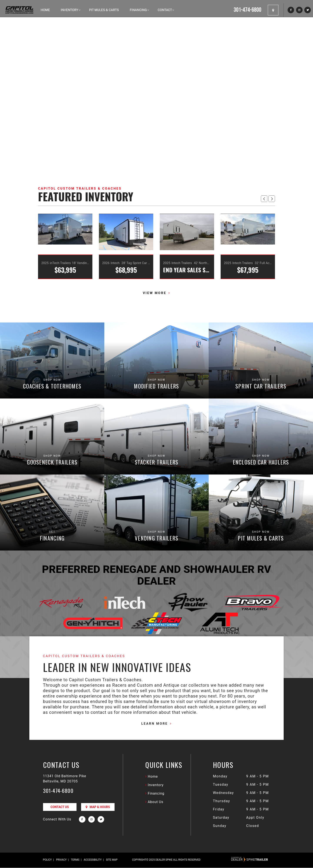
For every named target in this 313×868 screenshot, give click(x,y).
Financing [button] (138, 10)
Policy (47, 860)
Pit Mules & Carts (104, 10)
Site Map (112, 860)
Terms (75, 860)
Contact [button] (165, 10)
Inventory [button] (69, 10)
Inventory (156, 785)
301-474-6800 (58, 791)
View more (155, 293)
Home (45, 10)
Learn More (155, 724)
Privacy (61, 860)
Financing (156, 794)
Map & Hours (98, 807)
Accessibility (93, 860)
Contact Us (60, 807)
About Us (156, 802)
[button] (264, 199)
